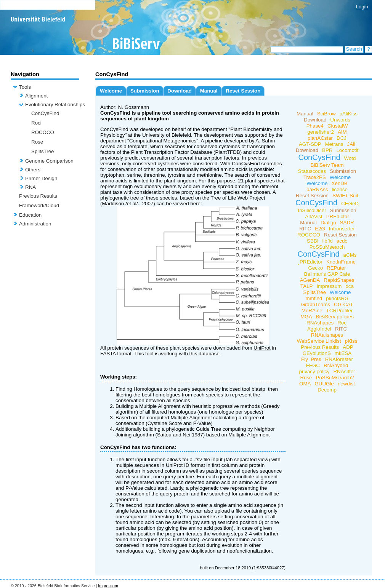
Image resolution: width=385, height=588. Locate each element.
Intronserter (342, 229)
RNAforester (339, 359)
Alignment (36, 96)
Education (30, 215)
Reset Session (243, 91)
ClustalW (338, 126)
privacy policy (314, 371)
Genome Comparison (49, 161)
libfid (327, 241)
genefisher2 (321, 132)
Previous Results (38, 196)
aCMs (350, 255)
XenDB (340, 183)
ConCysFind (45, 113)
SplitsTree (43, 151)
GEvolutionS (317, 353)
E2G (320, 229)
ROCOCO (43, 132)
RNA (30, 187)
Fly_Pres (311, 359)
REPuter (336, 268)
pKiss (351, 341)
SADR (347, 223)
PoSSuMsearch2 (335, 378)
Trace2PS (315, 177)
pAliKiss (349, 114)
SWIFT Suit (345, 196)
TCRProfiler (340, 311)
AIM (342, 132)
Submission (145, 91)
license (340, 189)
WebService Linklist (319, 341)
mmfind (314, 298)
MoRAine (312, 311)
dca (350, 286)
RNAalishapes (327, 335)
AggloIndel (319, 329)
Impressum (329, 286)
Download (180, 91)
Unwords (340, 120)
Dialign (328, 223)
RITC (305, 229)
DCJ (342, 138)
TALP (306, 286)
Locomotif (347, 150)
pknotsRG (337, 298)
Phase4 (315, 126)
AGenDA (310, 280)
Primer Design (41, 178)
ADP (348, 347)
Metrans (334, 144)
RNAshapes (320, 323)
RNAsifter (344, 371)
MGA (306, 317)
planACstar (320, 138)
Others (33, 170)
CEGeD (350, 204)
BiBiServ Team (327, 165)
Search (354, 49)
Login (362, 7)
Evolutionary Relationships (55, 105)
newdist (346, 384)
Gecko (316, 268)
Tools (25, 87)
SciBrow (326, 114)
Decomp (327, 390)
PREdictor (338, 217)
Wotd (350, 158)
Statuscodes (312, 171)
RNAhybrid (336, 365)
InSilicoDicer (312, 210)
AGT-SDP (310, 144)
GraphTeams (316, 304)
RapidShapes (339, 280)
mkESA (343, 353)
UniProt (262, 348)
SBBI (313, 241)
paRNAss (317, 189)
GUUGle (324, 384)
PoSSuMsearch (327, 247)
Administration (35, 224)
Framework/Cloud (39, 205)
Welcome (111, 91)
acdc (342, 241)
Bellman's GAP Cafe (327, 274)
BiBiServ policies (335, 317)
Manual (209, 91)
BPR (327, 150)
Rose (37, 142)
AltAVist (314, 217)
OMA (305, 384)
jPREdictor (310, 262)
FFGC (313, 365)
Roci (36, 123)
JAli (351, 144)
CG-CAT (343, 304)
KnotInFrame (341, 262)
